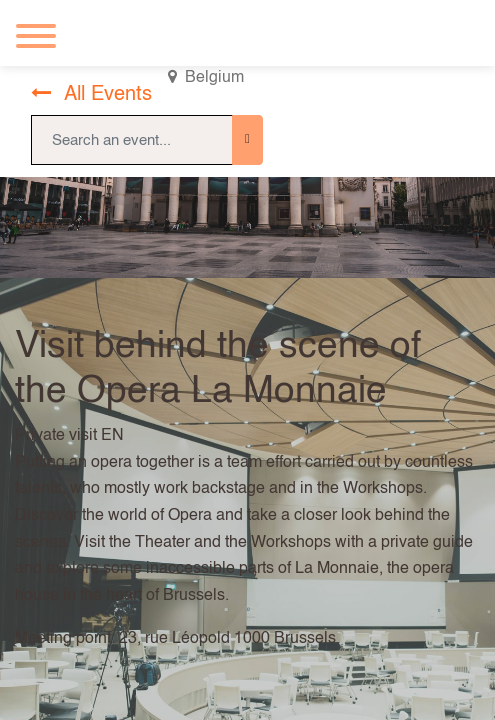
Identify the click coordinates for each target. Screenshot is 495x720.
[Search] (247, 140)
